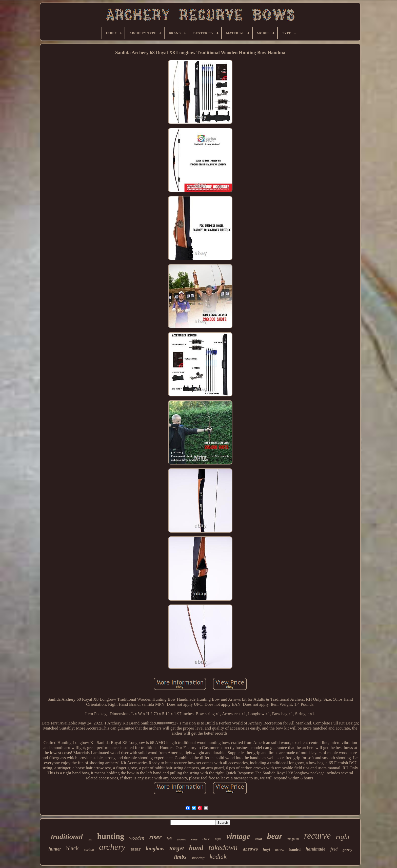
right (343, 837)
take (90, 840)
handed (295, 850)
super (218, 839)
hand (196, 848)
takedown (223, 847)
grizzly (347, 850)
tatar (135, 849)
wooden (137, 838)
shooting (198, 858)
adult (258, 839)
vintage (238, 836)
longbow (155, 849)
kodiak (218, 856)
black (72, 848)
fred (334, 849)
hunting (111, 836)
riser (155, 837)
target (177, 848)
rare (206, 838)
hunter (55, 849)
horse (194, 839)
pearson (181, 839)
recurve (317, 836)
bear (275, 836)
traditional (67, 837)
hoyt (266, 849)
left (169, 839)
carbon (89, 850)
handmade (315, 849)
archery (112, 847)
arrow (280, 850)
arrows (250, 849)
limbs (180, 857)
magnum (293, 839)
